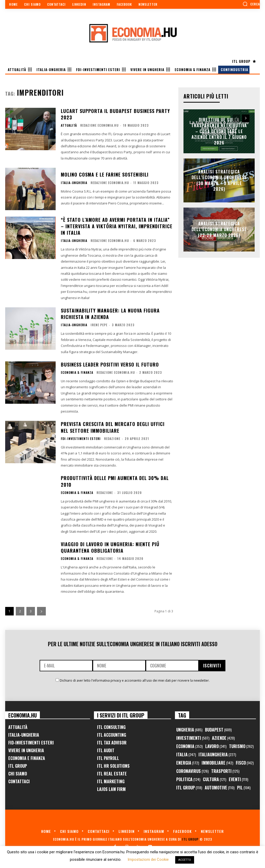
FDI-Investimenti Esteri (81, 439)
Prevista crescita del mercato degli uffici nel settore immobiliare (113, 427)
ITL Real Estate (112, 774)
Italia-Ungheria (74, 183)
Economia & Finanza (77, 372)
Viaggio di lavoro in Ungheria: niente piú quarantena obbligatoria (110, 547)
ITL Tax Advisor (112, 743)
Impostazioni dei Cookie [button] (148, 859)
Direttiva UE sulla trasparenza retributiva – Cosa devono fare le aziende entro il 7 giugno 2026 (219, 131)
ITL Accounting (112, 735)
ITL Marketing (111, 781)
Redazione (112, 439)
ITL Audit (106, 750)
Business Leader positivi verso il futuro (110, 364)
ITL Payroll (108, 758)
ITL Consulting (111, 727)
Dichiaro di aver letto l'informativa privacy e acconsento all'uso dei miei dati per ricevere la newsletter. (135, 680)
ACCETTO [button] (185, 860)
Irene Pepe (99, 325)
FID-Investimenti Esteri (31, 743)
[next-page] (41, 611)
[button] (251, 4)
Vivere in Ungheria (26, 750)
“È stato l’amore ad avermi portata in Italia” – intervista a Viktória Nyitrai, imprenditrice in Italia (117, 226)
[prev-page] (236, 118)
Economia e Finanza (27, 758)
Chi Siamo (18, 774)
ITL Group (18, 766)
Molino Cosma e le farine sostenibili (105, 174)
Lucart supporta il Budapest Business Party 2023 (115, 114)
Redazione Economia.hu (99, 125)
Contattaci (19, 781)
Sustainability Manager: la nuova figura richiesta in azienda (110, 314)
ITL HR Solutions (113, 766)
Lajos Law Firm (111, 789)
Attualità (69, 125)
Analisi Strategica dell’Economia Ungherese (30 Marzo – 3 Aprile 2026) (219, 180)
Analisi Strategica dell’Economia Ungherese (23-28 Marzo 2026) (219, 229)
